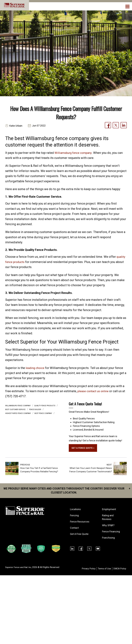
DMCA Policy (120, 569)
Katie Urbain (16, 126)
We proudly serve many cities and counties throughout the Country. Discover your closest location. (68, 491)
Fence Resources (80, 522)
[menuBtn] (128, 6)
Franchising (109, 538)
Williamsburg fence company (74, 153)
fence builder (35, 409)
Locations (76, 510)
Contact (74, 528)
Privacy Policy (89, 569)
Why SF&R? (108, 526)
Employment (109, 510)
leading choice (36, 368)
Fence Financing (111, 532)
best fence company (43, 413)
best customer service (16, 409)
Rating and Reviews (108, 518)
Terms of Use (104, 569)
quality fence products (45, 406)
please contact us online (94, 391)
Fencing (74, 516)
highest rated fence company (18, 413)
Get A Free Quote (79, 535)
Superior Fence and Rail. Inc (19, 568)
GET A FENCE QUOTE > (83, 448)
